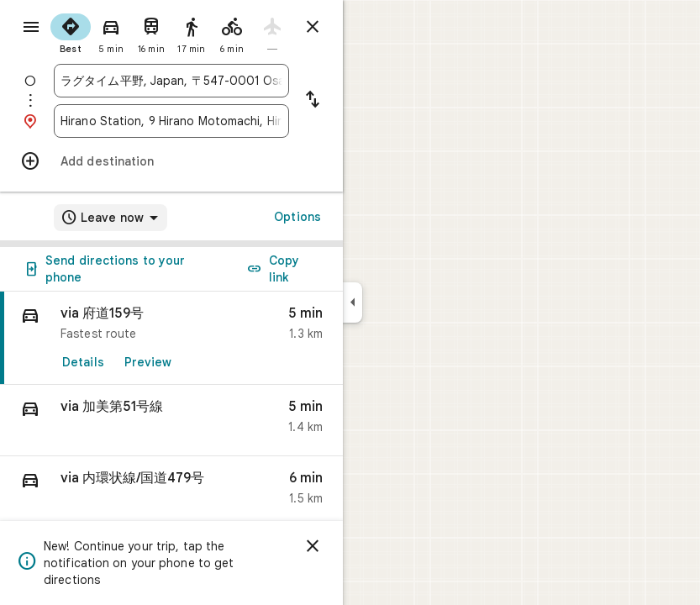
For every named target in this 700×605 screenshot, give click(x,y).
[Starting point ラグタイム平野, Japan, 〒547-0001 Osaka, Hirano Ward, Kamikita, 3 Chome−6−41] (171, 81)
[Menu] (31, 27)
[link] (171, 338)
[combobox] (171, 81)
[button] (171, 421)
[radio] (71, 32)
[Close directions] (313, 27)
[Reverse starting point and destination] (313, 101)
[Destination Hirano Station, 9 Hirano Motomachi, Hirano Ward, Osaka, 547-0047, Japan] (171, 121)
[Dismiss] (313, 546)
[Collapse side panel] (353, 302)
